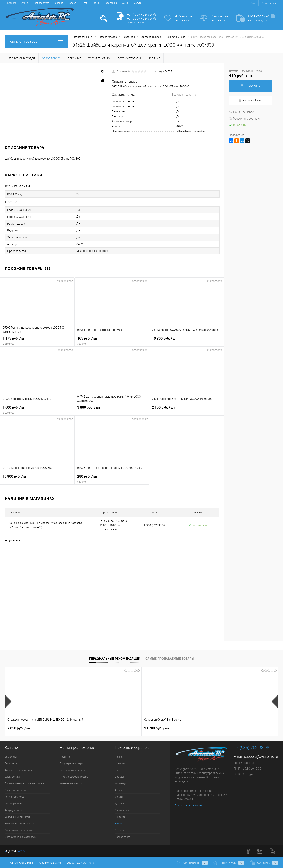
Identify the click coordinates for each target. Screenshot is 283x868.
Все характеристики (185, 95)
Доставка (105, 3)
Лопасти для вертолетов (19, 830)
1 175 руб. (37, 341)
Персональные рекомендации (115, 659)
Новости (26, 3)
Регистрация (268, 3)
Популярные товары (72, 763)
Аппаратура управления (19, 770)
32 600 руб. (157, 728)
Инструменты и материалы (21, 837)
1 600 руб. (37, 410)
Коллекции (65, 3)
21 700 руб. (88, 728)
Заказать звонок (138, 23)
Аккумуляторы (13, 810)
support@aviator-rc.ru (261, 756)
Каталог (119, 823)
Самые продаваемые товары (170, 659)
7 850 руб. (19, 728)
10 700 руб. (187, 341)
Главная (12, 3)
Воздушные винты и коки (19, 823)
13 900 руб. (37, 479)
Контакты (138, 3)
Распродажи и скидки (72, 770)
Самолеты (11, 757)
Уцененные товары (71, 783)
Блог (38, 3)
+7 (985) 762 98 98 (50, 863)
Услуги (91, 3)
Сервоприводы (13, 803)
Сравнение (219, 16)
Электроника (12, 777)
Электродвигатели (15, 790)
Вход (253, 3)
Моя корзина (261, 16)
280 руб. (112, 479)
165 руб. (112, 341)
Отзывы (120, 830)
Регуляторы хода (15, 797)
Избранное (183, 16)
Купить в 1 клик (250, 101)
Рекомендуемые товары (74, 777)
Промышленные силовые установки (26, 783)
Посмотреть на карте (188, 805)
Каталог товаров (36, 41)
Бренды (50, 3)
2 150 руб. (187, 410)
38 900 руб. (225, 728)
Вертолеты (11, 763)
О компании (121, 3)
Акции (79, 3)
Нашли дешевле (241, 112)
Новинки (65, 757)
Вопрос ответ (123, 837)
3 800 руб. (112, 410)
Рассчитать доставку (245, 119)
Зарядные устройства (17, 817)
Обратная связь (19, 863)
